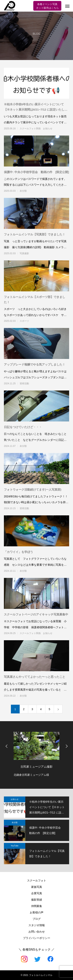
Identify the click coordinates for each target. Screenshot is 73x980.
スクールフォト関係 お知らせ (36, 129)
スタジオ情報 (37, 925)
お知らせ (15, 799)
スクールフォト (37, 880)
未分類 (23, 191)
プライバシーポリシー (37, 938)
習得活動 (24, 384)
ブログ (37, 919)
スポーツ (24, 321)
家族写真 (37, 887)
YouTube (15, 846)
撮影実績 (37, 900)
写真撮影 (24, 253)
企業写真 (37, 893)
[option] (36, 753)
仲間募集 (37, 906)
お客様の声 (37, 912)
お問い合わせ (37, 932)
